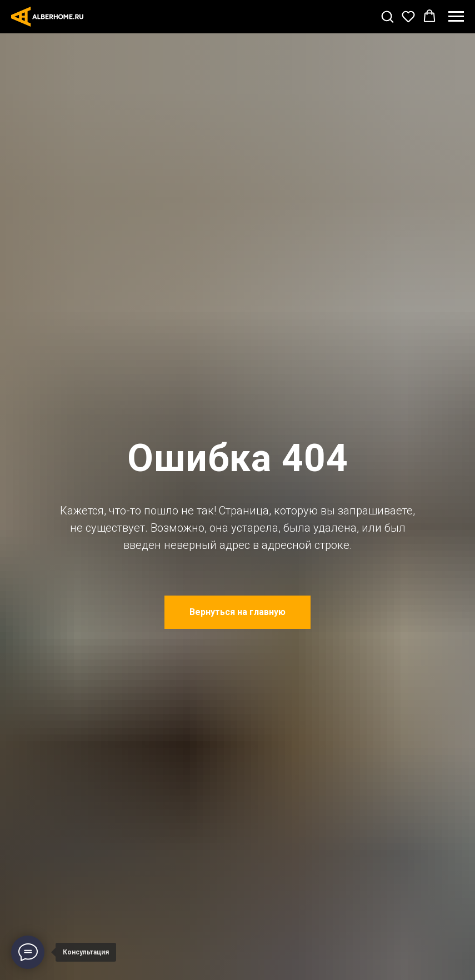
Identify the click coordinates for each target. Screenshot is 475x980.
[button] (387, 16)
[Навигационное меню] (456, 17)
